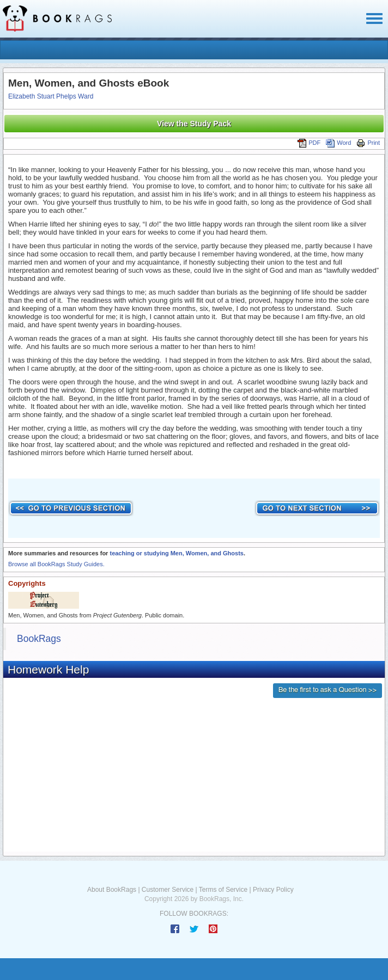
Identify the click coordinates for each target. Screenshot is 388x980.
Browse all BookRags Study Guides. (56, 564)
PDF (309, 143)
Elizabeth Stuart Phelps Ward (51, 96)
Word (338, 143)
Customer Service (168, 890)
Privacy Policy (273, 890)
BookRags (39, 639)
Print (368, 143)
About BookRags (112, 890)
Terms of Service (223, 890)
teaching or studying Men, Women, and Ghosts (176, 553)
